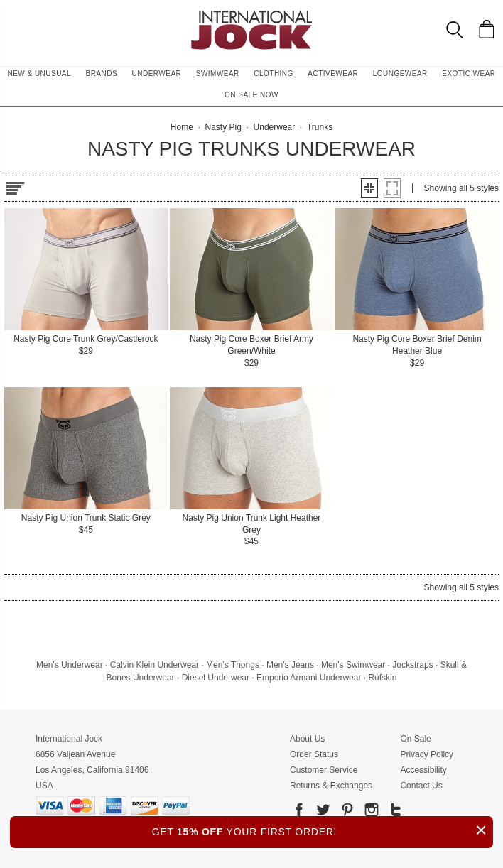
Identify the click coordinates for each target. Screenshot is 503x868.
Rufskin (382, 678)
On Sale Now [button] (251, 95)
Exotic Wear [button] (469, 74)
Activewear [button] (333, 74)
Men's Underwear (70, 665)
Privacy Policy (427, 754)
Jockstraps (412, 665)
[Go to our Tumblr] (394, 812)
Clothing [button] (274, 74)
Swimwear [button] (218, 74)
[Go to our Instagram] (370, 812)
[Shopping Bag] (487, 29)
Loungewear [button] (400, 74)
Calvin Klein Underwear (155, 665)
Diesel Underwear (216, 678)
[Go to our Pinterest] (346, 812)
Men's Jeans (290, 665)
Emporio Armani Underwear (309, 678)
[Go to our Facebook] (299, 812)
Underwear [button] (157, 74)
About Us (307, 739)
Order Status (314, 754)
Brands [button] (102, 74)
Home (182, 127)
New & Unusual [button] (39, 74)
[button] (369, 188)
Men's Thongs (233, 665)
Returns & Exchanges (331, 786)
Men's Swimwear (353, 665)
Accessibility (423, 770)
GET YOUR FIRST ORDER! (323, 830)
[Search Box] (455, 30)
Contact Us (421, 786)
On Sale (415, 739)
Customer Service (324, 770)
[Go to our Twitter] (322, 812)
